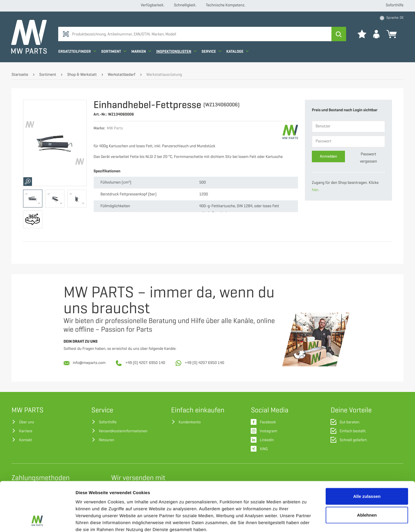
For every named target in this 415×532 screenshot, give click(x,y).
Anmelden (329, 156)
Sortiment (114, 53)
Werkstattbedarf (121, 75)
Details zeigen (306, 521)
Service (212, 53)
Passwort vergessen (368, 158)
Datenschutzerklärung (243, 497)
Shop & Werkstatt (82, 75)
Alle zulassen (367, 450)
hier (315, 190)
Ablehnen (367, 469)
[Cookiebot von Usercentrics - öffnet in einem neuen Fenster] (37, 521)
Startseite (20, 75)
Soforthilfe (395, 5)
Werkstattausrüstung (164, 75)
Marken (141, 53)
